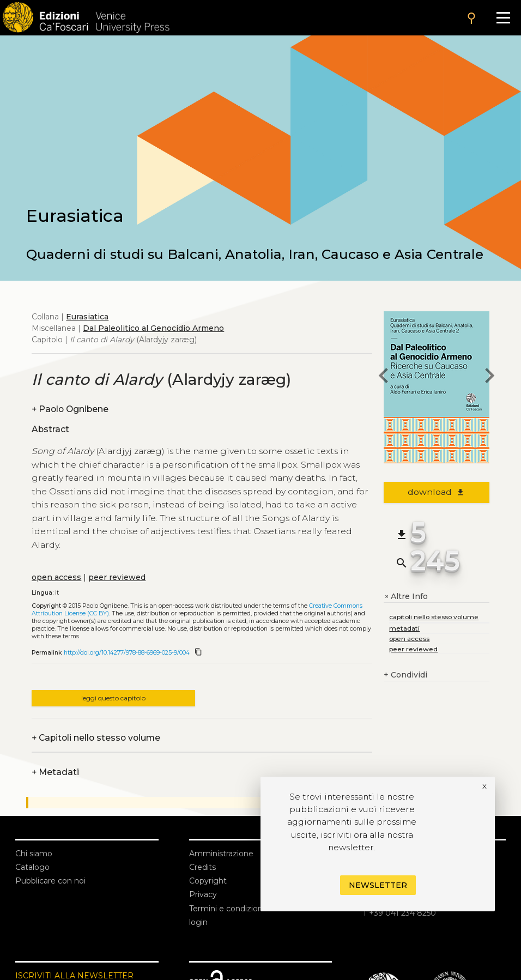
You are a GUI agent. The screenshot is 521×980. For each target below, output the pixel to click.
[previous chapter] (384, 377)
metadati (404, 628)
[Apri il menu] (503, 18)
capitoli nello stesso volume (434, 617)
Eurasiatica (87, 317)
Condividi (405, 675)
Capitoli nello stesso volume (96, 738)
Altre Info (406, 597)
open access (56, 577)
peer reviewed (117, 577)
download (436, 492)
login (198, 922)
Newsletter (378, 885)
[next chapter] (489, 377)
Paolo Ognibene (70, 409)
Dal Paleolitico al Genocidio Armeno (153, 328)
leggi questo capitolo (113, 698)
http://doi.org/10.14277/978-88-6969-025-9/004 (127, 653)
